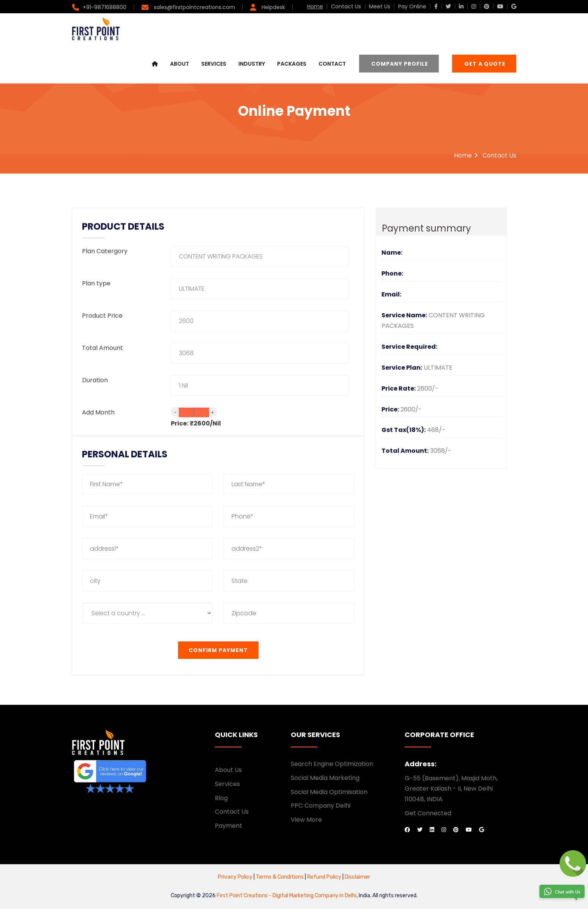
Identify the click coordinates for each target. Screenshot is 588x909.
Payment (229, 826)
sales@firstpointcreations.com (194, 7)
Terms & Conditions (280, 877)
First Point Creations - (245, 896)
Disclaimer (357, 877)
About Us (228, 770)
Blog (221, 798)
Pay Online (412, 6)
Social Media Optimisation (329, 792)
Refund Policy (324, 877)
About (180, 64)
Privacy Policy (235, 877)
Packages (292, 64)
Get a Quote (485, 64)
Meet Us (380, 6)
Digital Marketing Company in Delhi (314, 896)
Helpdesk (273, 7)
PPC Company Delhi (321, 806)
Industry (252, 64)
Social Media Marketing (325, 778)
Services (214, 64)
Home (315, 6)
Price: (180, 423)
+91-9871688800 (105, 7)
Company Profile (400, 64)
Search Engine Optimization (332, 764)
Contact (332, 64)
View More (306, 820)
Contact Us (346, 6)
